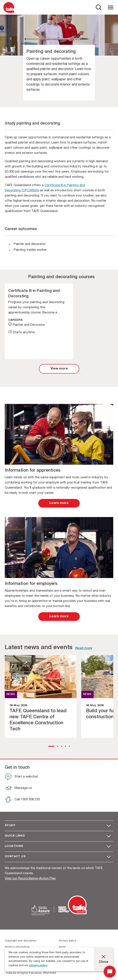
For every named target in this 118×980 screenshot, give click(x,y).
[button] (51, 746)
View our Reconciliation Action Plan (30, 879)
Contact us (15, 857)
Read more (84, 648)
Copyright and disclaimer (21, 941)
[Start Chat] (110, 972)
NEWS (11, 694)
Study (10, 826)
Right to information (17, 947)
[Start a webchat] (21, 777)
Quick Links (15, 836)
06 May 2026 (18, 706)
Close (104, 962)
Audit (62, 947)
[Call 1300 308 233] (22, 800)
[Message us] (18, 789)
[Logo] (9, 13)
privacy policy (38, 966)
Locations (14, 846)
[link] (59, 369)
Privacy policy (68, 941)
